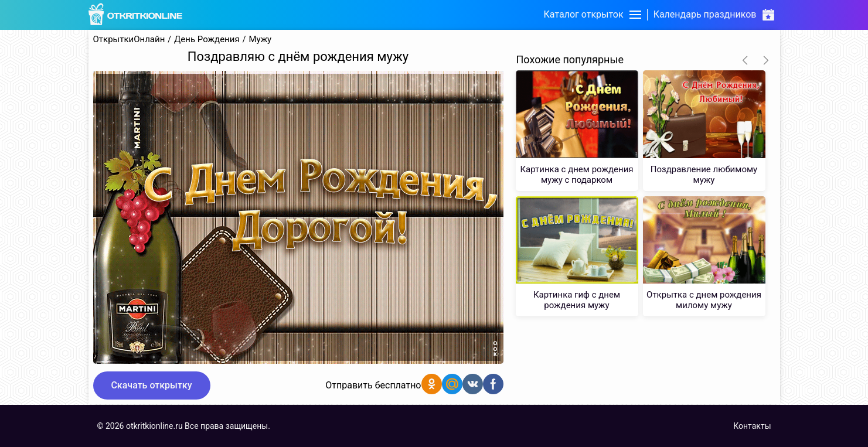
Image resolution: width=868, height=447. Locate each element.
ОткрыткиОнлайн (129, 40)
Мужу (260, 40)
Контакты (752, 426)
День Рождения (207, 40)
